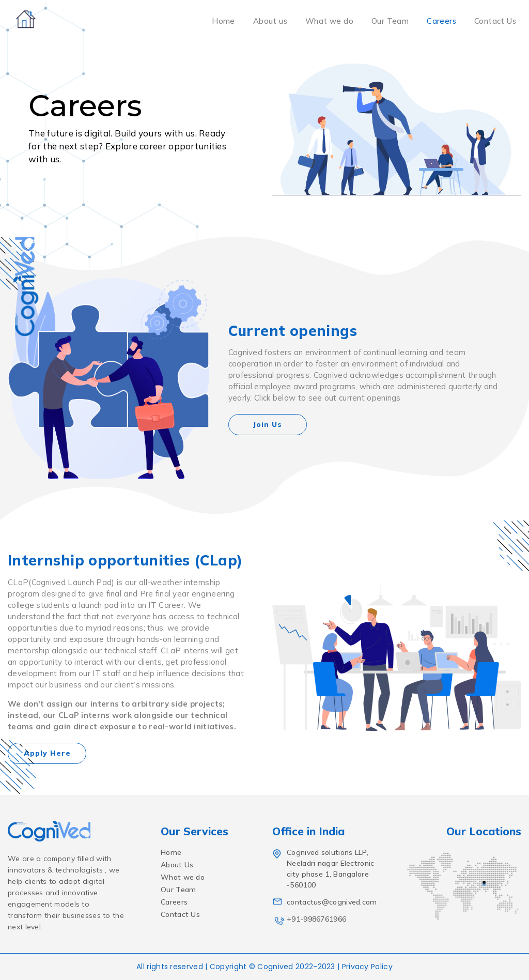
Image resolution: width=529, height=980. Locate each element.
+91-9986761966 (310, 920)
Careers (441, 21)
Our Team (390, 21)
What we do (329, 21)
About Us (177, 865)
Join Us (267, 424)
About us (270, 21)
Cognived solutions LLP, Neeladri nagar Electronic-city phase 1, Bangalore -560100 (325, 869)
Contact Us (495, 21)
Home (223, 21)
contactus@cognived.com (325, 902)
